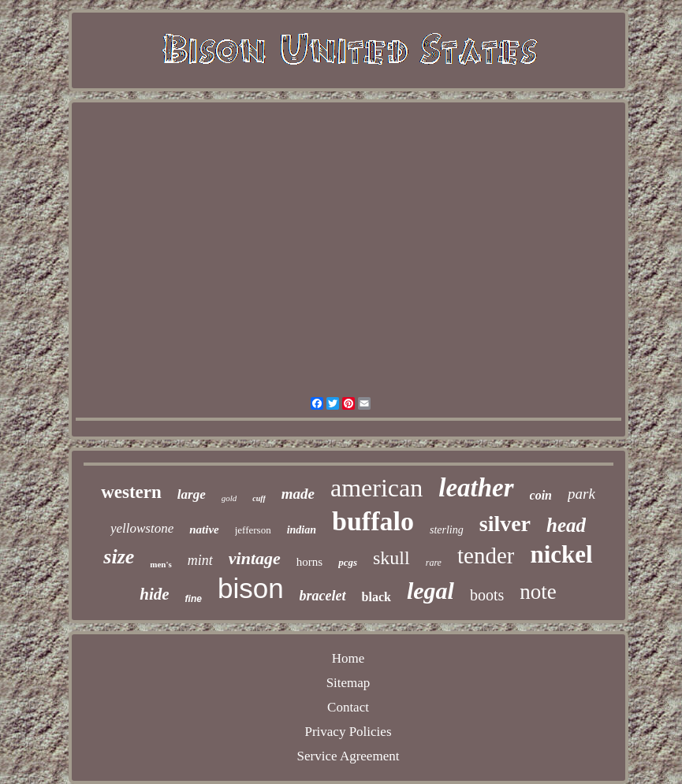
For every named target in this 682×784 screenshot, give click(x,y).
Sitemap (348, 683)
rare (434, 563)
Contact (348, 707)
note (538, 592)
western (131, 492)
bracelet (323, 596)
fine (194, 599)
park (581, 494)
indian (302, 530)
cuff (259, 498)
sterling (447, 530)
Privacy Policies (348, 732)
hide (154, 594)
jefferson (253, 530)
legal (430, 591)
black (376, 597)
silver (505, 524)
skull (391, 558)
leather (476, 488)
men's (161, 564)
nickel (561, 554)
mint (200, 560)
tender (486, 555)
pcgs (348, 562)
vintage (255, 558)
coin (541, 495)
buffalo (373, 521)
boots (487, 595)
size (119, 557)
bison (251, 588)
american (376, 488)
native (204, 529)
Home (348, 658)
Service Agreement (348, 756)
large (192, 494)
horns (309, 562)
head (566, 525)
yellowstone (142, 528)
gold (229, 498)
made (298, 494)
